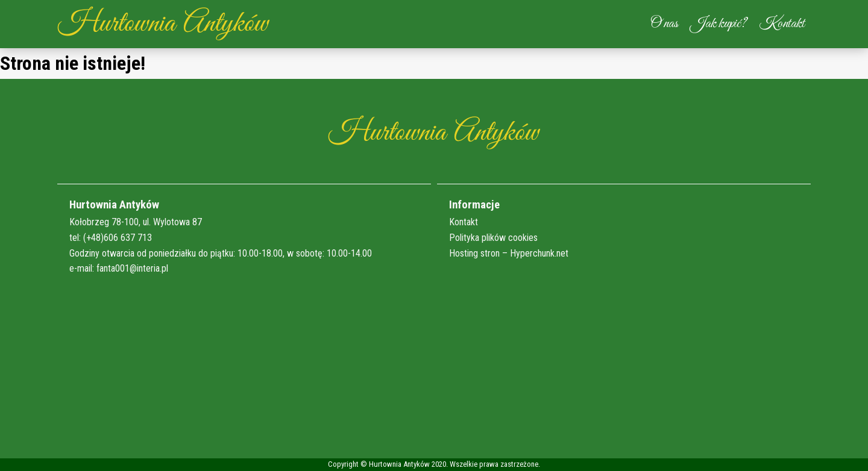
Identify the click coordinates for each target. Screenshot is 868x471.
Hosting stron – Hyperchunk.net (509, 253)
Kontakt (782, 24)
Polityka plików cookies (493, 238)
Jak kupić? (719, 24)
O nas (664, 24)
